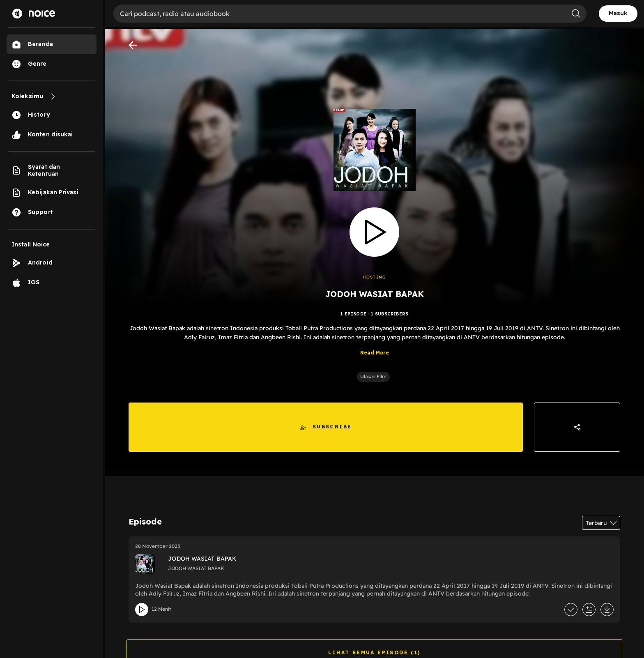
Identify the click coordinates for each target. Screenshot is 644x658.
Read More (375, 353)
